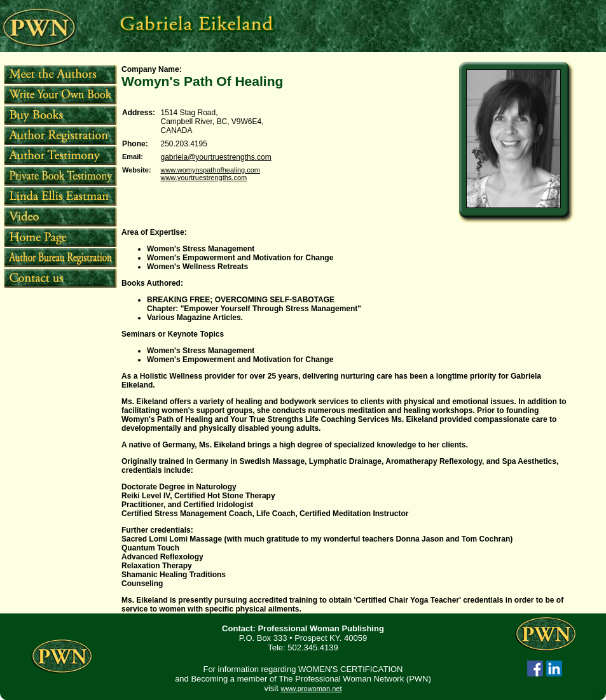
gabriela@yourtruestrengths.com (216, 157)
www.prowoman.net (311, 689)
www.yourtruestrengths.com (203, 178)
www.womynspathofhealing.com (210, 170)
